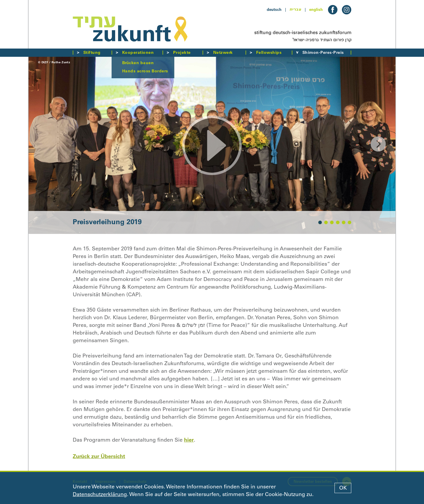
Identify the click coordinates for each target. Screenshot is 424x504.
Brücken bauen (138, 63)
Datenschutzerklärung (100, 494)
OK (343, 488)
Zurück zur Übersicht (99, 456)
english (316, 9)
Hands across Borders (145, 71)
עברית (295, 9)
